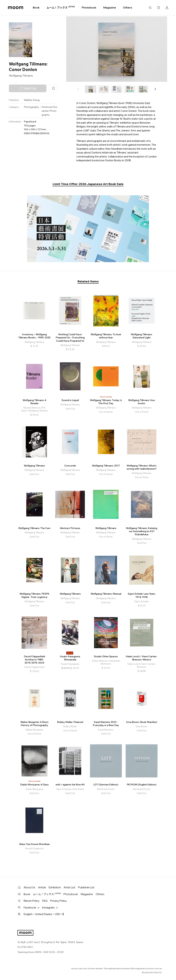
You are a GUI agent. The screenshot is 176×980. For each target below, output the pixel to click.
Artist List (69, 887)
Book (36, 8)
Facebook (31, 908)
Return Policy (32, 901)
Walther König (32, 100)
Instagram (50, 908)
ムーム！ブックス (61, 7)
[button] (155, 89)
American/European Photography (49, 111)
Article (42, 887)
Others (127, 8)
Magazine (110, 8)
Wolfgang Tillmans (21, 76)
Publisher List (86, 887)
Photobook (89, 8)
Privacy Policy (59, 901)
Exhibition (55, 887)
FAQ (45, 901)
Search (150, 8)
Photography (31, 107)
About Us (29, 887)
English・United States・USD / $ (44, 914)
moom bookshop (16, 8)
